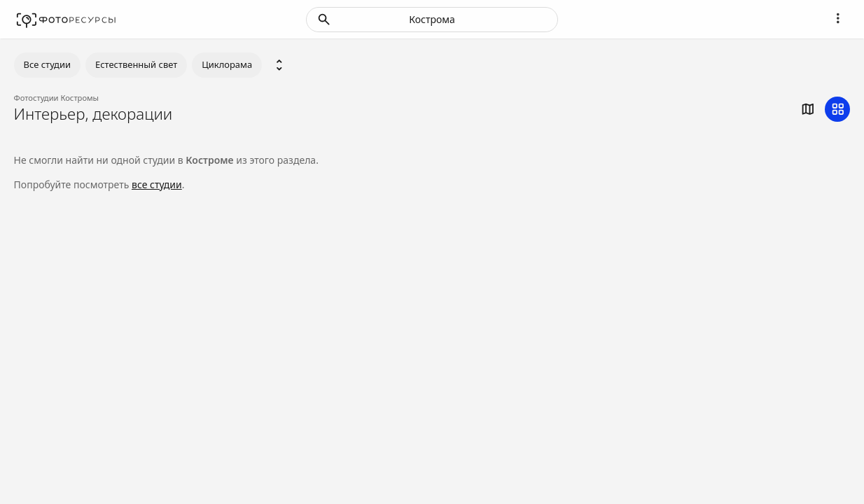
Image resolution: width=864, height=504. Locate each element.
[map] (807, 109)
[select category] (279, 65)
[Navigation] (837, 18)
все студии (157, 184)
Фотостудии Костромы (57, 98)
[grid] (837, 109)
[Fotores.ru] (66, 20)
